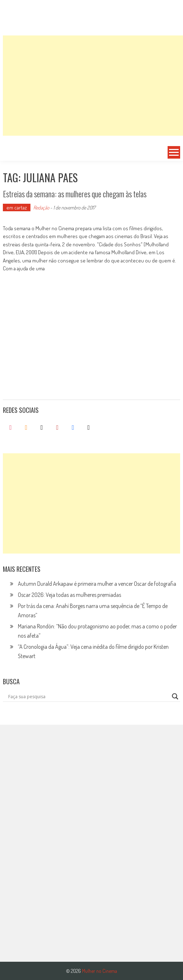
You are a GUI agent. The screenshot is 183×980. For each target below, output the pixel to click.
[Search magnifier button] (175, 696)
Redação (41, 207)
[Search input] (88, 696)
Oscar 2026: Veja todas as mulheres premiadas (69, 595)
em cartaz (17, 207)
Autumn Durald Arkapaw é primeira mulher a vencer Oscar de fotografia (97, 584)
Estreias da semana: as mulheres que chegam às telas (75, 194)
